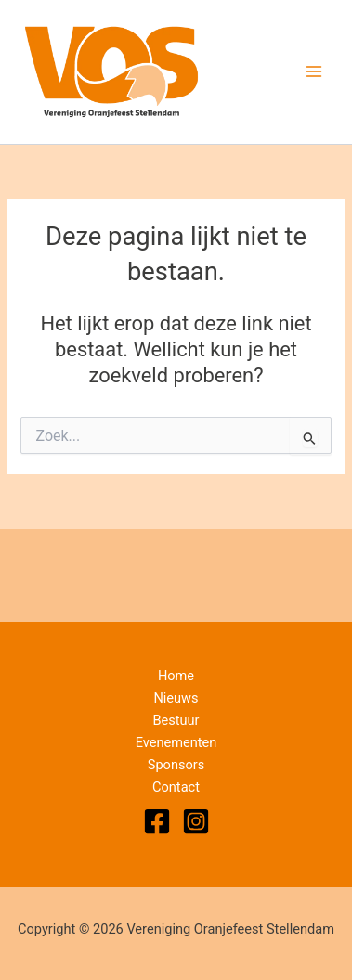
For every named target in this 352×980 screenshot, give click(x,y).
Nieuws (176, 698)
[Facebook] (157, 821)
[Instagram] (196, 821)
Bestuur (176, 720)
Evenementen (176, 742)
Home (176, 676)
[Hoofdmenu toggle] (314, 71)
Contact (176, 787)
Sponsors (176, 765)
